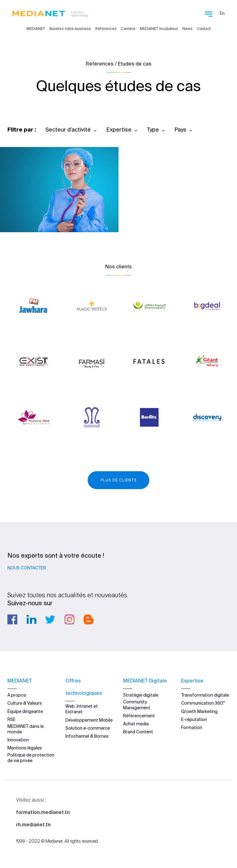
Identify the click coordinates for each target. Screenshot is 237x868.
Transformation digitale (205, 695)
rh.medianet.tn (33, 824)
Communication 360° (203, 703)
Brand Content (138, 732)
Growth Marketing (199, 711)
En (222, 13)
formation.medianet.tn (43, 812)
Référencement (139, 716)
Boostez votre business (70, 29)
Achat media (136, 724)
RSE (11, 719)
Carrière (128, 29)
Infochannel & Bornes (87, 736)
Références (106, 29)
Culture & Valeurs (25, 703)
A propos (17, 695)
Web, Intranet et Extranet (82, 709)
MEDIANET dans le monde (26, 729)
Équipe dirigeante (25, 711)
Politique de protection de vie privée (31, 757)
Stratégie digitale (141, 695)
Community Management (137, 705)
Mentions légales (25, 748)
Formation (192, 728)
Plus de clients (118, 480)
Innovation (18, 740)
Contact (204, 29)
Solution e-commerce (88, 728)
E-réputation (194, 719)
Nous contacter (27, 568)
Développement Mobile (89, 720)
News (187, 29)
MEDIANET (36, 29)
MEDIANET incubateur (159, 29)
